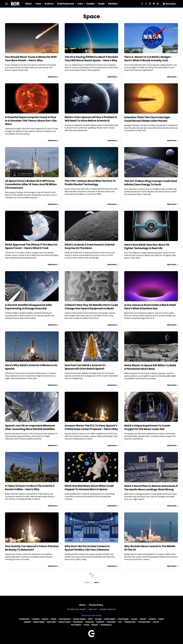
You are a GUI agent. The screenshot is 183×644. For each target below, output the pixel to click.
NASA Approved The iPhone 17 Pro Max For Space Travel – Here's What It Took (31, 246)
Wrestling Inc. (106, 625)
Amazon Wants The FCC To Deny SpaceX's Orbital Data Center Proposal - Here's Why (91, 427)
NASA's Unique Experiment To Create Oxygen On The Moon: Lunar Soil (147, 427)
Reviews (113, 4)
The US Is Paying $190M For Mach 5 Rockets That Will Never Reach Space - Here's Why (91, 59)
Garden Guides (79, 619)
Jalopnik (152, 619)
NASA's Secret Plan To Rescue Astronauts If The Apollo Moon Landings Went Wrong (151, 488)
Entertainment (66, 4)
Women (95, 625)
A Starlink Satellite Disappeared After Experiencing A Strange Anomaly (29, 307)
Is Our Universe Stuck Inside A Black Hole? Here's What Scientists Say (150, 307)
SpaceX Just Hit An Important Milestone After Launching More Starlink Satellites (30, 427)
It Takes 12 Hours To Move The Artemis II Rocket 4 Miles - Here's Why (30, 488)
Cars (80, 4)
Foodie (54, 619)
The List (156, 622)
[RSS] (158, 4)
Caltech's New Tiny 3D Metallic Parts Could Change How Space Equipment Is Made (91, 307)
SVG (120, 622)
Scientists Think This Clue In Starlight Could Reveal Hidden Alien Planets (147, 119)
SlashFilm (100, 622)
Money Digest (39, 622)
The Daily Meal (144, 622)
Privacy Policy (96, 605)
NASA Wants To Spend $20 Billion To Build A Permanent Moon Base (150, 367)
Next (96, 582)
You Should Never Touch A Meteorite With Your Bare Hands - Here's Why (31, 59)
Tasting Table (130, 622)
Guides (91, 4)
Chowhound (24, 619)
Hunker (134, 619)
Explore (45, 619)
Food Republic (65, 619)
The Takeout (76, 625)
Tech (38, 4)
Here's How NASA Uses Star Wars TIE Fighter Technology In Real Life (147, 246)
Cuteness (36, 619)
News (29, 4)
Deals (102, 4)
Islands (143, 619)
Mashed (27, 622)
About (82, 605)
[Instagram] (150, 4)
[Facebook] (142, 4)
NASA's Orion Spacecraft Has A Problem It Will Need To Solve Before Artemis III (91, 119)
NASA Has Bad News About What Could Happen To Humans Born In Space (89, 488)
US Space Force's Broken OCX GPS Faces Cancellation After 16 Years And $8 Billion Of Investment (31, 184)
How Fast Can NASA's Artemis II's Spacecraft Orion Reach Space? (85, 367)
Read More (52, 77)
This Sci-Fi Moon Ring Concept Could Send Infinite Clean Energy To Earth (151, 183)
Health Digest (110, 619)
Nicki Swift (51, 622)
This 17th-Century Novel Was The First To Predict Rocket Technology (90, 183)
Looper (161, 619)
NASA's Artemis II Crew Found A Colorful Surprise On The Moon (90, 246)
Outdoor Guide (64, 622)
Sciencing (90, 622)
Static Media (79, 609)
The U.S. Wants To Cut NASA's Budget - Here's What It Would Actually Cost (148, 59)
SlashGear (111, 622)
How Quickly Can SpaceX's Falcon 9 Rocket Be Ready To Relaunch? (32, 548)
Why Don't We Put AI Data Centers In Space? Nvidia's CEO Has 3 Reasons (87, 548)
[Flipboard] (154, 4)
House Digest (123, 619)
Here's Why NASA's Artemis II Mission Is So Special (31, 367)
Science (49, 4)
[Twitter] (146, 4)
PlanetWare (78, 622)
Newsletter (169, 4)
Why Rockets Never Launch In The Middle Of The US (150, 548)
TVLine (86, 625)
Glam (90, 619)
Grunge (98, 619)
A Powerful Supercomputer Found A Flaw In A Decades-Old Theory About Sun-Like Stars (31, 121)
